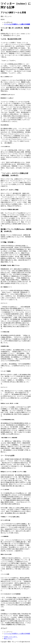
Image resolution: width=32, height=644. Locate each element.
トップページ (8, 632)
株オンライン (8, 639)
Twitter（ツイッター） (11, 637)
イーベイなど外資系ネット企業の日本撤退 (17, 634)
